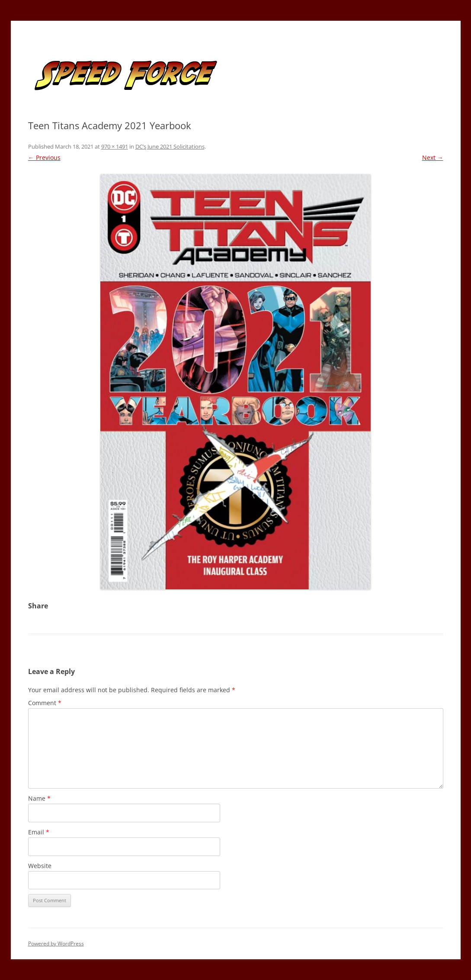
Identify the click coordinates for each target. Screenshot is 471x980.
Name (39, 798)
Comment (45, 703)
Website (40, 866)
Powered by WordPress (56, 943)
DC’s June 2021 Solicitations (170, 146)
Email (39, 832)
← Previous (44, 157)
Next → (433, 157)
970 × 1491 (115, 146)
